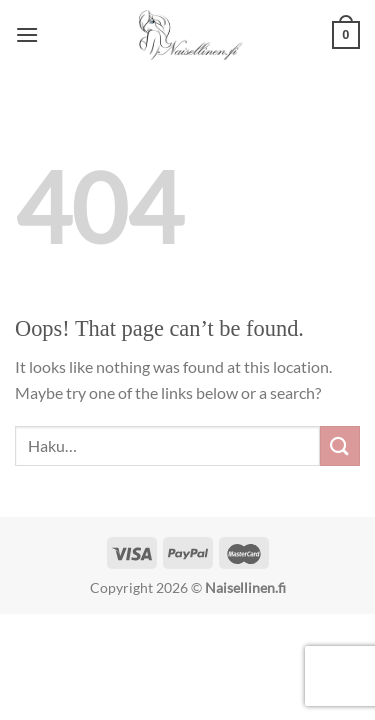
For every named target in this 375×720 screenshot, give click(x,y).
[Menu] (27, 34)
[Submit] (340, 445)
